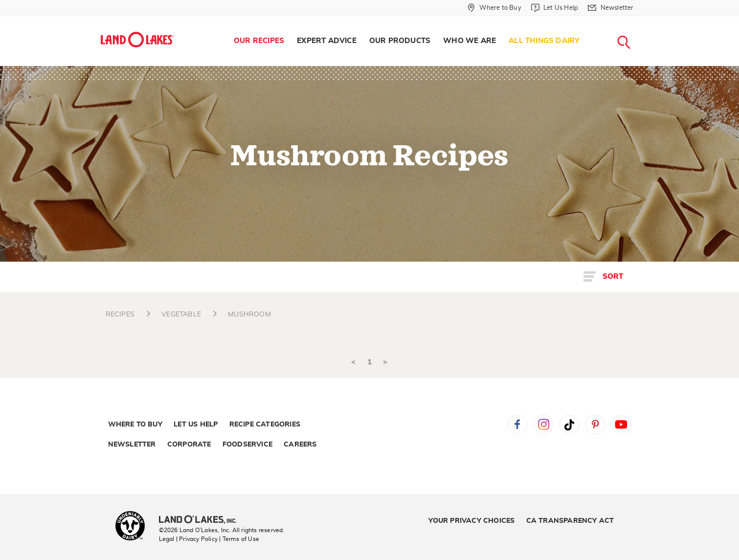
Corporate (189, 445)
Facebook (517, 425)
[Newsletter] (611, 8)
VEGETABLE (181, 314)
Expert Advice (327, 41)
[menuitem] (259, 41)
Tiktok (569, 425)
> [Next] (385, 362)
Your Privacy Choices (471, 521)
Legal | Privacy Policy (188, 539)
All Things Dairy (544, 41)
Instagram (543, 425)
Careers (300, 445)
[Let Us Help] (555, 8)
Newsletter (132, 445)
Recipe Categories (265, 425)
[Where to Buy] (494, 8)
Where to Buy (135, 425)
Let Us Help (196, 425)
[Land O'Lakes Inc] (202, 520)
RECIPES (120, 314)
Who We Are (470, 41)
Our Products (400, 41)
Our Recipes (259, 41)
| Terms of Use (239, 539)
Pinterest (595, 425)
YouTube (622, 425)
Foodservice (247, 445)
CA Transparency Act (570, 521)
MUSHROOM (249, 314)
